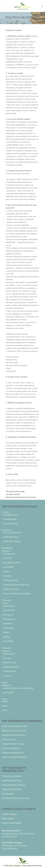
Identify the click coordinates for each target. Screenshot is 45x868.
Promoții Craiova (10, 519)
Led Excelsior (8, 693)
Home (14, 20)
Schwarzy (7, 658)
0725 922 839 (11, 849)
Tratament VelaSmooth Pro (13, 753)
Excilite (6, 571)
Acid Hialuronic (9, 554)
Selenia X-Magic (10, 662)
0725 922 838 (11, 837)
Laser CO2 (7, 558)
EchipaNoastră (5, 700)
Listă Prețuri (7, 530)
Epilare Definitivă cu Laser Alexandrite (18, 688)
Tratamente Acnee (10, 580)
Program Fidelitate (9, 814)
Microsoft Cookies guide (15, 491)
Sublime (6, 632)
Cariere (5, 710)
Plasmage (7, 576)
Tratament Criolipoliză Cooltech (14, 757)
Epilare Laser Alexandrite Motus (15, 726)
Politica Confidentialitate (11, 823)
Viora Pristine (8, 641)
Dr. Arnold (7, 676)
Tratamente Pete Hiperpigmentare (17, 594)
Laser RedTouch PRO (12, 563)
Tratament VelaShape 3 (11, 748)
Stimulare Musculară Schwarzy (14, 731)
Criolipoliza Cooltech (11, 667)
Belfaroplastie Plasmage (12, 781)
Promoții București (10, 515)
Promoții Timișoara (10, 524)
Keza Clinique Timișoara (12, 843)
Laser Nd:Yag (8, 567)
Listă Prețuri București (12, 533)
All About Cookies (13, 494)
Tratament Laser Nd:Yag (11, 776)
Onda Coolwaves (9, 739)
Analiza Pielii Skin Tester (12, 789)
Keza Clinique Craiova (11, 831)
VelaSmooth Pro (9, 671)
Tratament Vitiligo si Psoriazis (13, 785)
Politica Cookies (8, 819)
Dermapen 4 (8, 615)
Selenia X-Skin (9, 610)
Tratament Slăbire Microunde (13, 735)
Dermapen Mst (9, 619)
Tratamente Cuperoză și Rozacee (16, 585)
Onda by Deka (9, 654)
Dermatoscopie (8, 794)
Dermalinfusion (9, 606)
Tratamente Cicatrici (11, 589)
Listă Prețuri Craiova (11, 537)
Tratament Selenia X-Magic (13, 744)
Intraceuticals (8, 628)
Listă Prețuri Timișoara (12, 541)
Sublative (7, 637)
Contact (5, 706)
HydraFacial (8, 624)
